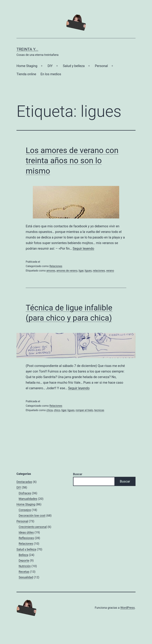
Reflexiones (26, 538)
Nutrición (25, 566)
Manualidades (28, 499)
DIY (50, 66)
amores (51, 271)
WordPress (128, 608)
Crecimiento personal (33, 527)
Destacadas (24, 482)
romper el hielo (84, 410)
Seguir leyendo (83, 249)
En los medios (51, 74)
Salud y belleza (74, 66)
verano (110, 271)
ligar (81, 271)
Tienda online (26, 74)
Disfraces (25, 493)
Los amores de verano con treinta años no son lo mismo (72, 161)
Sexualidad (26, 577)
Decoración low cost (32, 515)
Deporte (24, 560)
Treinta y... (27, 49)
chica (49, 410)
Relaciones (56, 266)
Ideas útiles (26, 532)
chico (57, 410)
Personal (101, 66)
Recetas (24, 572)
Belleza (23, 555)
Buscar (78, 474)
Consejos (25, 510)
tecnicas (99, 410)
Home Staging (27, 66)
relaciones (99, 271)
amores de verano (67, 271)
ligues (88, 271)
